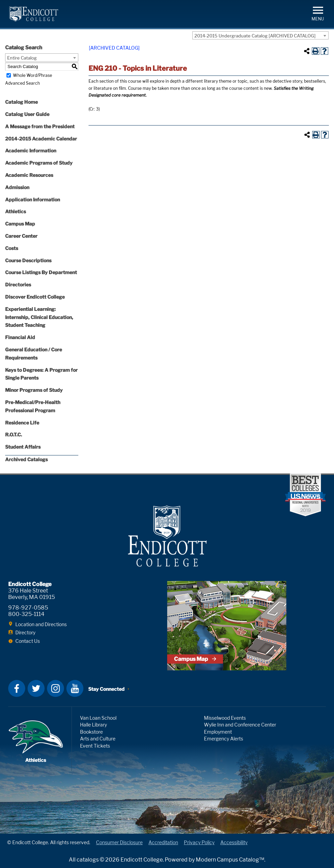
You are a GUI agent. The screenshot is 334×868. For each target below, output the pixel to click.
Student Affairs (23, 447)
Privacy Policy (199, 842)
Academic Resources (29, 175)
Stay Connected (106, 689)
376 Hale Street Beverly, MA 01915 (31, 594)
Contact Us (28, 641)
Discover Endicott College (35, 297)
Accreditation (163, 842)
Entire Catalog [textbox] (22, 58)
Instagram (55, 688)
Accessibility (234, 842)
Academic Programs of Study (39, 163)
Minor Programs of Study (34, 390)
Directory (25, 632)
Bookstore (91, 732)
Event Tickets (95, 746)
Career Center (21, 236)
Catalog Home (21, 102)
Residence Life (22, 423)
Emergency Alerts (224, 739)
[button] (318, 13)
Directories (18, 285)
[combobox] (260, 35)
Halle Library (93, 725)
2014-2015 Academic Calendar (41, 139)
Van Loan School (98, 718)
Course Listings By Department (41, 272)
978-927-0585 (28, 608)
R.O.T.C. (14, 435)
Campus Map (20, 224)
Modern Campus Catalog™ (230, 860)
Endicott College (34, 14)
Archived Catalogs (26, 459)
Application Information (33, 199)
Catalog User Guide (27, 114)
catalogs (88, 860)
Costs (12, 248)
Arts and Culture (98, 739)
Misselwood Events (225, 718)
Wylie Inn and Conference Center (240, 725)
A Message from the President (40, 126)
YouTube (75, 688)
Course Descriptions (28, 260)
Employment (218, 732)
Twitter (36, 688)
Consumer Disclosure (119, 842)
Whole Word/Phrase (33, 75)
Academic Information (31, 151)
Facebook (17, 688)
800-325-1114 (26, 614)
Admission (17, 187)
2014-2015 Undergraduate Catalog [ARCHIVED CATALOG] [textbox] (255, 36)
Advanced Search (22, 83)
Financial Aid (20, 337)
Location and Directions (41, 624)
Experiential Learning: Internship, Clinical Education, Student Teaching (39, 317)
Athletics (15, 211)
